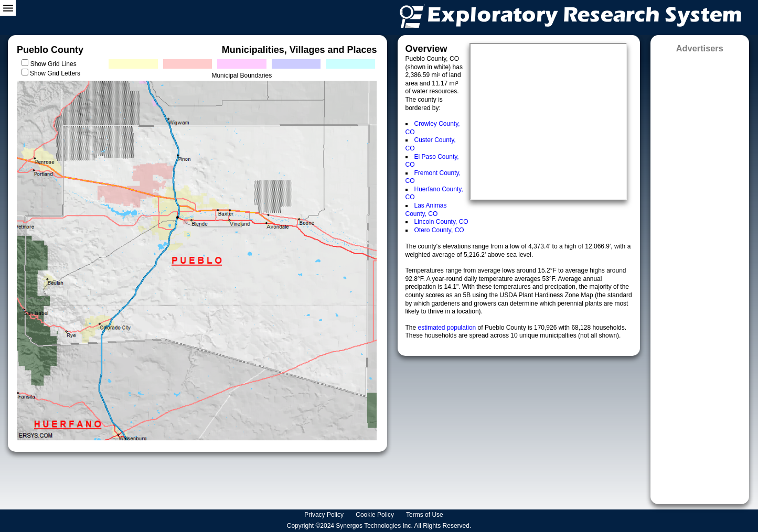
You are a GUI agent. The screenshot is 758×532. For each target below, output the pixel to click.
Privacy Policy (325, 515)
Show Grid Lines (55, 64)
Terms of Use (425, 515)
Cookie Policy (376, 515)
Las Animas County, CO (426, 210)
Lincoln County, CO (441, 222)
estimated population (448, 328)
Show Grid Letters (55, 73)
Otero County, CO (439, 230)
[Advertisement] (700, 275)
